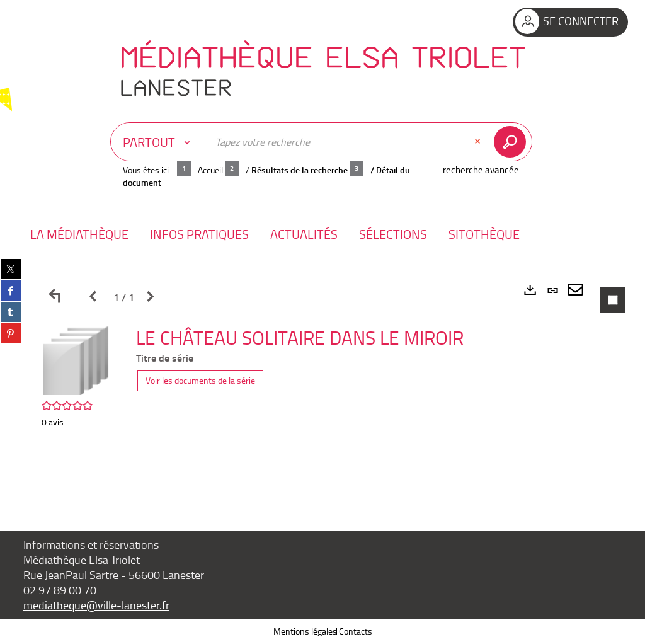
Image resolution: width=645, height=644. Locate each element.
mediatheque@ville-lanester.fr (96, 605)
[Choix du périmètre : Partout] (159, 142)
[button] (79, 234)
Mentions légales (305, 631)
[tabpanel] (322, 380)
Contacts (356, 631)
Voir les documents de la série (200, 380)
